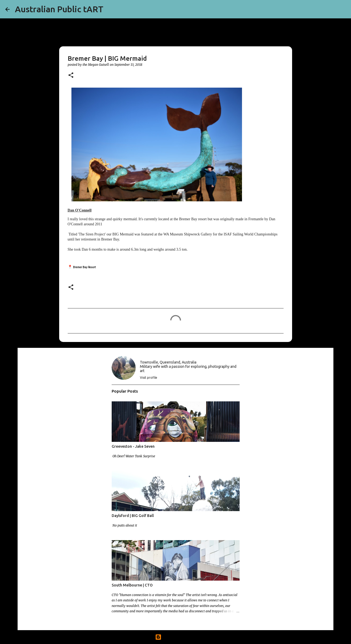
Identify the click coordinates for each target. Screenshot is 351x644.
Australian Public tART (59, 9)
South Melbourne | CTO (132, 585)
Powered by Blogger (176, 637)
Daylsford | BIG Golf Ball (133, 516)
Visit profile (149, 378)
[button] (71, 76)
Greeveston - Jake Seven (133, 446)
